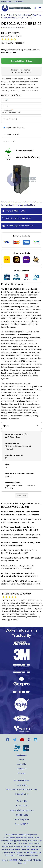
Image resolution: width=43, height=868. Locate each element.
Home (4, 15)
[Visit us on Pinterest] (29, 740)
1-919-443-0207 (6, 2)
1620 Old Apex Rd (21, 819)
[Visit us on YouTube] (22, 740)
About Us (22, 764)
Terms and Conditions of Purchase (22, 789)
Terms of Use (21, 785)
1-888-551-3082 (18, 2)
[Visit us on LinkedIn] (36, 740)
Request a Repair (11, 134)
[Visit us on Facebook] (8, 740)
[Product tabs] (22, 425)
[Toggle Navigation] (40, 8)
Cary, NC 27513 (22, 824)
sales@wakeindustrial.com (22, 226)
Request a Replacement (14, 127)
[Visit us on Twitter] (15, 740)
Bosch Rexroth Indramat (19, 15)
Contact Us (22, 769)
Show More (22, 496)
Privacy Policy (22, 794)
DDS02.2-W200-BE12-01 (23, 18)
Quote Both (9, 141)
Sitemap (22, 773)
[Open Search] (35, 8)
